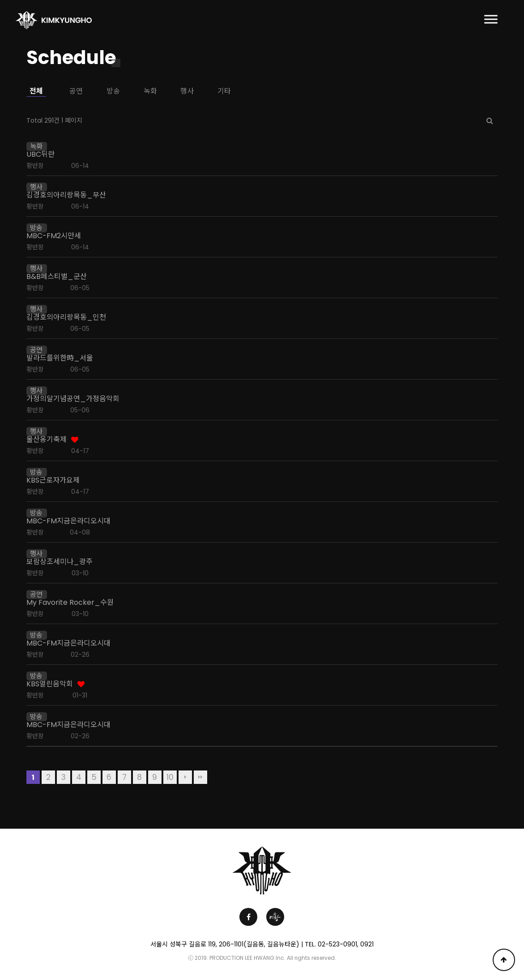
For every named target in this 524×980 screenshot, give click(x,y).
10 (170, 777)
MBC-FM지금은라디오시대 (68, 521)
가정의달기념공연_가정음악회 (73, 399)
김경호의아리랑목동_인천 (66, 317)
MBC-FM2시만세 (54, 236)
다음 (185, 777)
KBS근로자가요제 (53, 480)
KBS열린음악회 (50, 684)
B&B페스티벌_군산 (57, 277)
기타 (224, 91)
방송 (113, 91)
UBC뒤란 (40, 154)
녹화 (150, 91)
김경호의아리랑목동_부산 (66, 195)
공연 (76, 91)
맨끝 (200, 777)
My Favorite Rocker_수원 (70, 603)
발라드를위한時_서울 (60, 358)
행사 (187, 91)
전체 (36, 91)
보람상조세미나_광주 (60, 562)
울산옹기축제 (47, 440)
